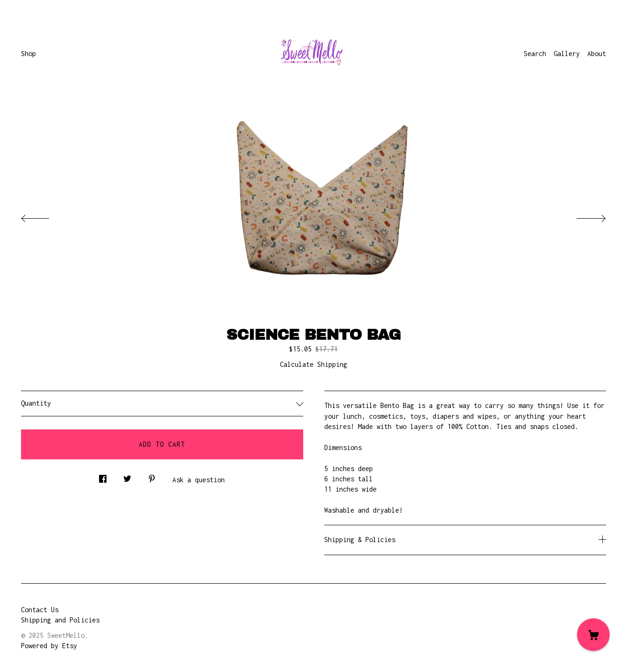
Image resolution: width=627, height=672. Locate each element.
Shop (28, 54)
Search (535, 54)
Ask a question (199, 480)
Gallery (567, 54)
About (597, 54)
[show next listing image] (583, 216)
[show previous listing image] (44, 216)
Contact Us (40, 610)
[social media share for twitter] (127, 476)
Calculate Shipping (313, 364)
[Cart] (593, 635)
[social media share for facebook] (103, 476)
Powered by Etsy (49, 646)
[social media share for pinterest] (152, 476)
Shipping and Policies (60, 620)
